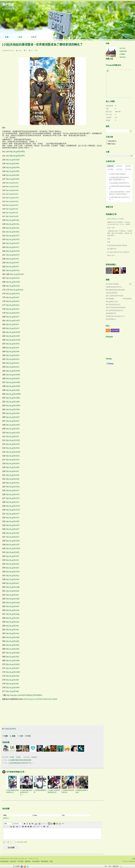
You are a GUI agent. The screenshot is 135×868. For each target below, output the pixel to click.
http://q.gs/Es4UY (13, 294)
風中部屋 (8, 4)
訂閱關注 (123, 54)
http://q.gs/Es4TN (13, 251)
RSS (108, 330)
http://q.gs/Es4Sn (13, 220)
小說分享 (34, 757)
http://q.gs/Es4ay (12, 633)
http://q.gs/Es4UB (13, 282)
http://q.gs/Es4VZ (13, 344)
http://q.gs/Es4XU (13, 448)
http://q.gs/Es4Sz (13, 232)
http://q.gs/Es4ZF (13, 533)
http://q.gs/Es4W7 (13, 379)
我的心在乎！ (112, 255)
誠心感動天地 (112, 249)
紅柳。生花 (111, 228)
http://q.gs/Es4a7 (12, 583)
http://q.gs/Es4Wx (13, 409)
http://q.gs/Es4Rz (13, 175)
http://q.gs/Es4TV (13, 255)
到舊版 (19, 5)
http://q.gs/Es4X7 (13, 421)
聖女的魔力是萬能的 (112, 284)
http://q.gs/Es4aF (13, 591)
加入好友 (123, 48)
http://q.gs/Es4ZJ (12, 537)
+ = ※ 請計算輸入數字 (15, 842)
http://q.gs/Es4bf (12, 680)
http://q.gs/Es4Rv (13, 171)
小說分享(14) (112, 141)
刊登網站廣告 (4, 861)
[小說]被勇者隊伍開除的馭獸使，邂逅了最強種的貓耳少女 (120, 179)
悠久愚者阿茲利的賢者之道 (115, 310)
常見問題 (20, 861)
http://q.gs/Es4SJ (12, 194)
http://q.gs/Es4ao (12, 622)
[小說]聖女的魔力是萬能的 (117, 174)
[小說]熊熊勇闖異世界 (40, 785)
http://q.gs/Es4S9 (12, 186)
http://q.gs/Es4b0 (12, 637)
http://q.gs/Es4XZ (13, 456)
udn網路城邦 (129, 3)
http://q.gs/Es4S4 (12, 183)
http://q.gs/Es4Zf (12, 556)
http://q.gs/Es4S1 (13, 179)
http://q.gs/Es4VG (13, 321)
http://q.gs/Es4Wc (13, 402)
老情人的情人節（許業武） (116, 219)
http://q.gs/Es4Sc (12, 209)
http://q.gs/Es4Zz (12, 576)
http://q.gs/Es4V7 (13, 317)
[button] (9, 824)
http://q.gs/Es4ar (12, 626)
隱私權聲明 (45, 861)
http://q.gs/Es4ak (12, 618)
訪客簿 (34, 37)
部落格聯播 (115, 330)
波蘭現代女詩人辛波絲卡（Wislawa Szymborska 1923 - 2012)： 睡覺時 (119, 223)
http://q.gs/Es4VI (12, 324)
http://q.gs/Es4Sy (13, 228)
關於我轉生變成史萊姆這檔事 (115, 290)
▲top (133, 859)
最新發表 (110, 166)
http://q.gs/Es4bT (13, 668)
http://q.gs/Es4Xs (13, 483)
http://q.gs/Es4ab (12, 610)
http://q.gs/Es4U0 (17, 274)
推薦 (14, 736)
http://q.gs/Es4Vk (13, 352)
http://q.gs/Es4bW (13, 672)
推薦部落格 (123, 51)
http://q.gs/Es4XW (13, 452)
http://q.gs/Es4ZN (13, 541)
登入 (106, 866)
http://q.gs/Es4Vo (13, 355)
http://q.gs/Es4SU (12, 201)
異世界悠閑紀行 (111, 319)
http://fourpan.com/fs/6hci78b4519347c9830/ (41, 699)
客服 (51, 861)
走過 (109, 242)
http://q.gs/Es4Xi (12, 471)
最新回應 (119, 166)
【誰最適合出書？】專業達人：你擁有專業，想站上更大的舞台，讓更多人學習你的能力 (120, 233)
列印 (29, 736)
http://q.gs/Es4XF (13, 429)
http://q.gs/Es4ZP (13, 545)
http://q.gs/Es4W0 (13, 371)
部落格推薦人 (111, 265)
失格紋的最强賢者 (10, 729)
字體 (5, 824)
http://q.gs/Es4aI (12, 595)
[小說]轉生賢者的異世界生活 (68, 785)
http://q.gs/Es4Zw (13, 572)
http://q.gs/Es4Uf (12, 297)
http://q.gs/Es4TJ (12, 247)
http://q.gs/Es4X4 (13, 417)
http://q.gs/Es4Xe (13, 467)
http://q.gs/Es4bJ (12, 657)
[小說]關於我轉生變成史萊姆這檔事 (20, 760)
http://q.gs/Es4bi (12, 684)
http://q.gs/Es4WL (13, 390)
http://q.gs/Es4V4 (13, 313)
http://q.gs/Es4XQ (13, 440)
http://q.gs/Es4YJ (13, 502)
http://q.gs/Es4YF (13, 498)
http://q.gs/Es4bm (13, 688)
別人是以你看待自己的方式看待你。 (119, 252)
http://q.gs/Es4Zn (13, 564)
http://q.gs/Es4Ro (13, 167)
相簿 (20, 37)
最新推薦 (128, 166)
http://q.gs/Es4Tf (12, 263)
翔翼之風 (109, 59)
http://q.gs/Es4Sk (12, 216)
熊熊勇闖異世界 (111, 313)
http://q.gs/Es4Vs (13, 359)
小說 (130, 284)
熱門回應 (119, 169)
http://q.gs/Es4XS (13, 444)
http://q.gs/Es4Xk (13, 475)
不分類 (12, 757)
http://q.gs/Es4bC (13, 649)
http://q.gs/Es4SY (12, 205)
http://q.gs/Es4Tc (12, 259)
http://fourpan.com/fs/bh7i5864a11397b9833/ (24, 695)
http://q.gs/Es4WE (13, 386)
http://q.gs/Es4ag (12, 614)
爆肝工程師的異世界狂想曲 (115, 296)
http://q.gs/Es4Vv (13, 363)
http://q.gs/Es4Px (17, 156)
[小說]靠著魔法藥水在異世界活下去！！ (21, 763)
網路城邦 (116, 866)
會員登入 (6, 818)
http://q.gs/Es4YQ (13, 510)
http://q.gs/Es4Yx (13, 518)
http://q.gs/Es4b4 (12, 645)
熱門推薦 (128, 169)
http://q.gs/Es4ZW (13, 548)
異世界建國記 (110, 299)
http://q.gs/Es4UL (17, 290)
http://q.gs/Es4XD (13, 425)
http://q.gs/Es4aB (13, 587)
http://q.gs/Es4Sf (12, 213)
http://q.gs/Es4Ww (13, 406)
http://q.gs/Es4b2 (12, 641)
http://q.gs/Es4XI (12, 436)
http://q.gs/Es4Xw (13, 487)
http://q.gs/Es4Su (13, 224)
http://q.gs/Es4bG (13, 653)
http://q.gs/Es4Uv (13, 305)
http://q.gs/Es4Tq (13, 270)
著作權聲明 (36, 861)
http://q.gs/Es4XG (13, 433)
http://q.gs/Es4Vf (12, 348)
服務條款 (28, 861)
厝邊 (109, 239)
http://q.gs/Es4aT (13, 606)
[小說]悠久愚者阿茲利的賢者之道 (54, 785)
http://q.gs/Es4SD (12, 190)
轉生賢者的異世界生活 (113, 305)
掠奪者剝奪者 (127, 299)
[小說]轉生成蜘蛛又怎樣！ (82, 785)
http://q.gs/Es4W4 (13, 375)
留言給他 (123, 57)
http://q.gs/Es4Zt (12, 568)
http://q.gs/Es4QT (13, 160)
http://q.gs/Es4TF (13, 243)
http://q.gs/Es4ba (12, 676)
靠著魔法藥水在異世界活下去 (115, 316)
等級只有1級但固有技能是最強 (116, 307)
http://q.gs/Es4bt (12, 691)
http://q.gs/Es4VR (13, 336)
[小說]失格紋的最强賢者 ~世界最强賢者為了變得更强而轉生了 (120, 193)
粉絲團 (17, 866)
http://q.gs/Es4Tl (12, 267)
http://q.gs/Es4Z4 (13, 525)
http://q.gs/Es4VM (13, 332)
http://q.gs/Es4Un (13, 301)
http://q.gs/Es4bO (13, 664)
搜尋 (131, 131)
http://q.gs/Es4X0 (13, 413)
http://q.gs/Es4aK (13, 599)
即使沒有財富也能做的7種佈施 (117, 245)
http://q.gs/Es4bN (13, 661)
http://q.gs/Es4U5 (13, 278)
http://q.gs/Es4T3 (13, 236)
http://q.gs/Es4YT (13, 514)
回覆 (6, 736)
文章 (7, 37)
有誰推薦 (6, 742)
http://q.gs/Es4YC (13, 494)
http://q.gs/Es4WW (13, 394)
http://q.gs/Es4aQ (13, 603)
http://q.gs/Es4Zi (12, 560)
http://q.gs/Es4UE (13, 286)
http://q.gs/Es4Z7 (13, 529)
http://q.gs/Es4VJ (13, 328)
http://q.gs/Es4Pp (17, 152)
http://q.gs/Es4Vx (13, 367)
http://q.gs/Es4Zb (13, 552)
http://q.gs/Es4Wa (13, 398)
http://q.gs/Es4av (12, 630)
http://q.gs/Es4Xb (13, 463)
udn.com (132, 861)
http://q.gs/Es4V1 (13, 309)
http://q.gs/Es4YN (13, 506)
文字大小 (17, 824)
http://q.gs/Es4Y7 (13, 490)
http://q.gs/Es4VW (13, 340)
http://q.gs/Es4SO (12, 198)
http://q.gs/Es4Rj (12, 164)
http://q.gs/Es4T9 (13, 239)
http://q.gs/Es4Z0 (13, 521)
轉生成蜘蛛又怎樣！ (112, 302)
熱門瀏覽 (110, 169)
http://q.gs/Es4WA (13, 382)
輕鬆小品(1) (112, 144)
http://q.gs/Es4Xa (13, 460)
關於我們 (13, 861)
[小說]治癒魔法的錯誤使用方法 (13, 785)
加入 (110, 866)
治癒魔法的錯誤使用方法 (114, 287)
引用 (21, 736)
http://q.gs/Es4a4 (12, 579)
